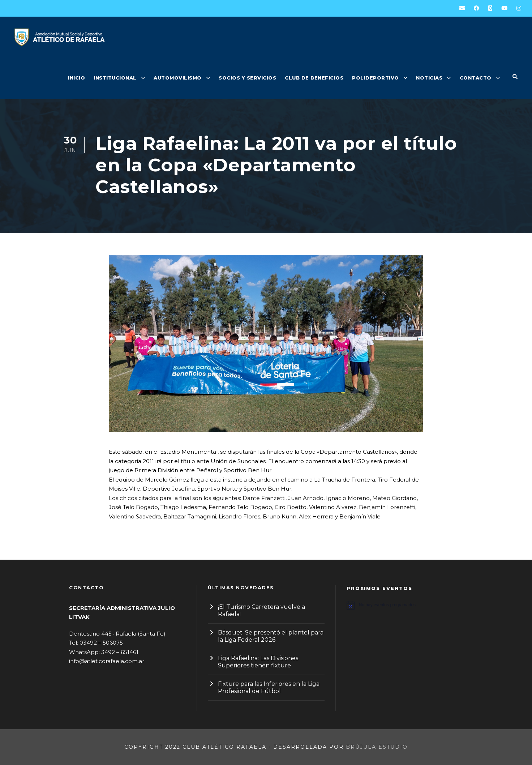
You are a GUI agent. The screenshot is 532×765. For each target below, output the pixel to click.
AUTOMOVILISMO (178, 78)
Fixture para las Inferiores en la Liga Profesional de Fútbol (269, 687)
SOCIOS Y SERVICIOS (247, 78)
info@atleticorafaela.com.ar (107, 661)
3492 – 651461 (120, 652)
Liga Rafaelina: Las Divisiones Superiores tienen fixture (258, 662)
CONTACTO (476, 78)
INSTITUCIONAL (115, 78)
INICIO (76, 78)
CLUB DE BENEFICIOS (314, 78)
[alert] (405, 605)
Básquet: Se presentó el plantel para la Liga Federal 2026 (271, 636)
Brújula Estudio (377, 747)
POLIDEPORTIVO (376, 78)
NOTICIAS (429, 78)
